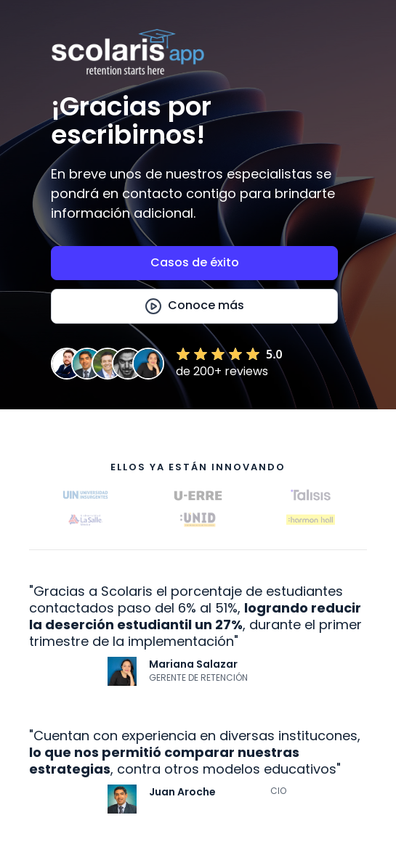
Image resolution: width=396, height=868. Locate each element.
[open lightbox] (194, 306)
